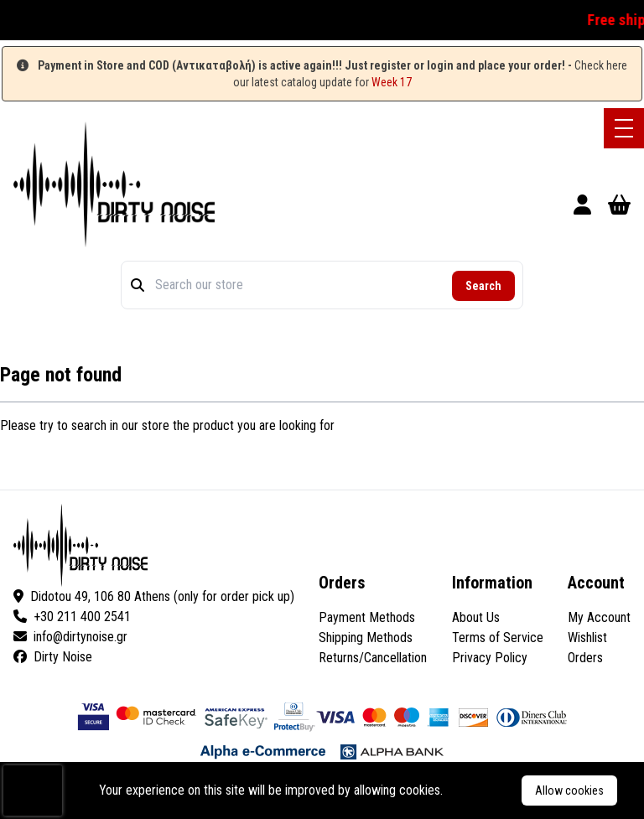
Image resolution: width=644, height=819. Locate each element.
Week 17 (392, 82)
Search (483, 286)
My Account (599, 617)
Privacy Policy (490, 658)
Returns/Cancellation (373, 658)
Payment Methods (367, 617)
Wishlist (587, 638)
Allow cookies (569, 790)
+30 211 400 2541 (72, 617)
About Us (476, 617)
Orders (585, 658)
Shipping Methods (366, 638)
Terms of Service (498, 638)
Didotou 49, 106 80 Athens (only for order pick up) (154, 596)
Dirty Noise (53, 657)
